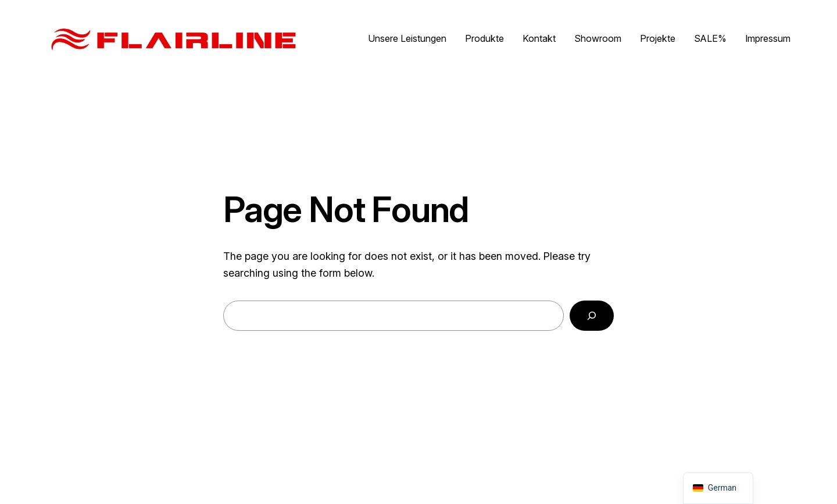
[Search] (592, 316)
